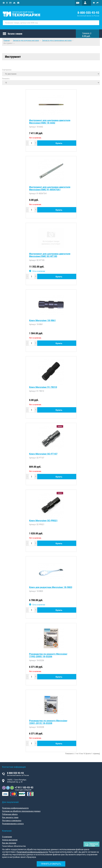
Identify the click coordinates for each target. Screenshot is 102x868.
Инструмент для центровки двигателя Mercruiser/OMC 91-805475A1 (50, 188)
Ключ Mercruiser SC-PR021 (43, 521)
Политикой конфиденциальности (32, 852)
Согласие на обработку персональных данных (21, 811)
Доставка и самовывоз (12, 820)
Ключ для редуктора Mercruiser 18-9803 (51, 587)
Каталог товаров (15, 34)
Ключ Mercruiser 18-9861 (42, 320)
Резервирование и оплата (13, 824)
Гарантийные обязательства (14, 846)
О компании (7, 837)
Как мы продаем (9, 843)
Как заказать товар (10, 817)
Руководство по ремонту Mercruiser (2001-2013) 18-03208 (48, 722)
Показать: (6, 78)
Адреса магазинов (10, 840)
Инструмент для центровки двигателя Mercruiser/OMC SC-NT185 (50, 255)
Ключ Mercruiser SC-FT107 (43, 454)
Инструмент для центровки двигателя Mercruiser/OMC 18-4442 (50, 122)
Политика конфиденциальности (15, 808)
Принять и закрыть (51, 864)
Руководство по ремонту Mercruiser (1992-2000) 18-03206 (48, 655)
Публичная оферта (10, 814)
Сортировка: (7, 70)
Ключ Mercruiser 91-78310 (43, 387)
